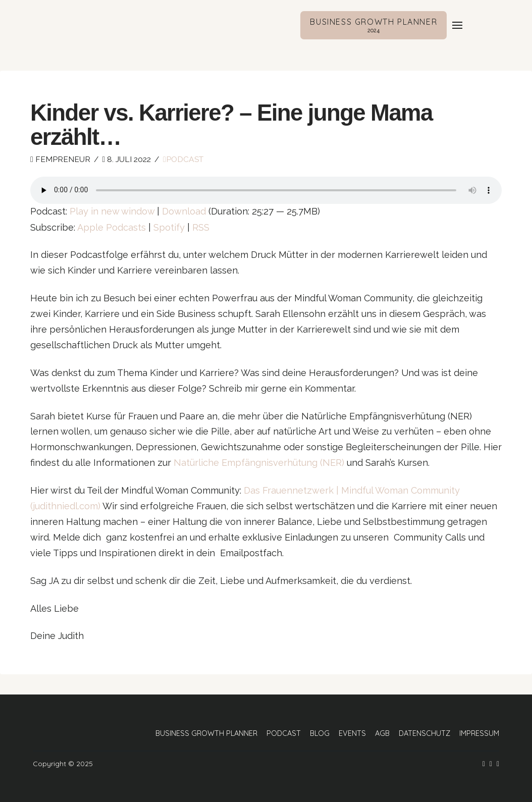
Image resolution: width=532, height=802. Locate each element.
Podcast (183, 159)
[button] (457, 25)
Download (184, 211)
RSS (201, 227)
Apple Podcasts (112, 227)
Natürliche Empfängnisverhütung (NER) (259, 463)
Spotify (169, 227)
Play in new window (112, 211)
